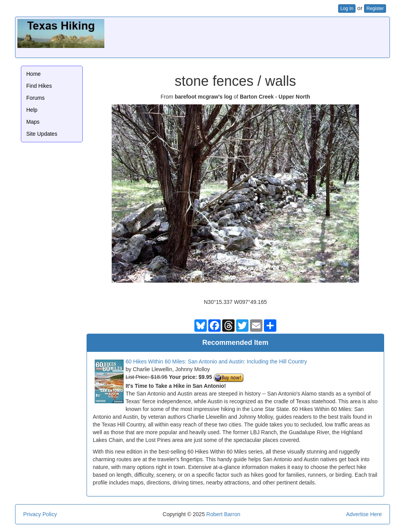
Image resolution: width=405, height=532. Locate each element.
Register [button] (375, 9)
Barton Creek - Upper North (275, 97)
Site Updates (42, 134)
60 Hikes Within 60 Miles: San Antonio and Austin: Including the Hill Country (216, 361)
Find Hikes (39, 86)
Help (32, 110)
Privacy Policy (40, 514)
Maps (33, 122)
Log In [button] (347, 9)
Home (33, 74)
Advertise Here (364, 514)
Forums (35, 98)
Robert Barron (223, 514)
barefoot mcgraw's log (203, 97)
